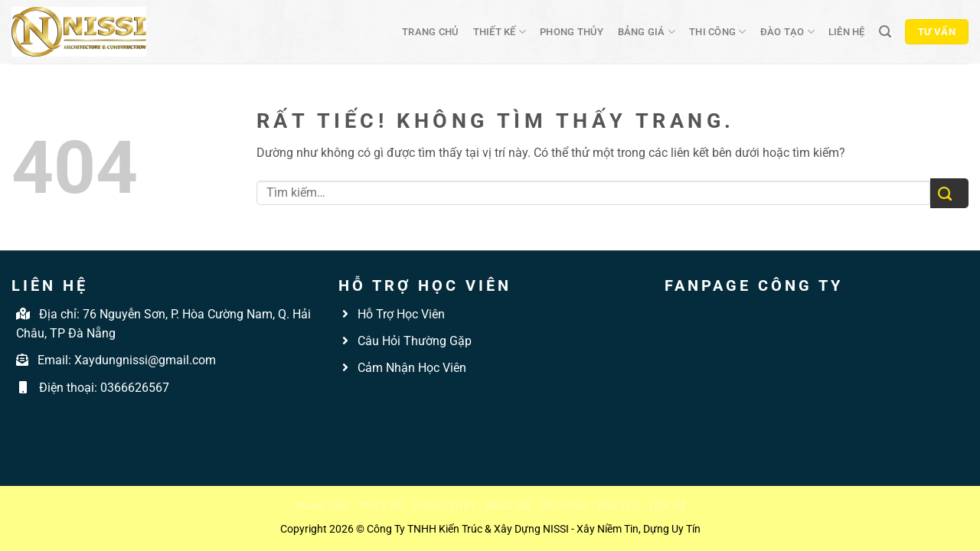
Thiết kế (500, 32)
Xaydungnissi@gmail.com (145, 360)
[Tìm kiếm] (885, 32)
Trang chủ (430, 32)
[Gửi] (949, 193)
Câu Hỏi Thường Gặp (413, 341)
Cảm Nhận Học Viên (410, 368)
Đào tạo (787, 32)
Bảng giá (647, 32)
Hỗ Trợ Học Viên (401, 314)
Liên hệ (847, 32)
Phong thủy (572, 32)
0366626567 (135, 388)
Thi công (718, 32)
